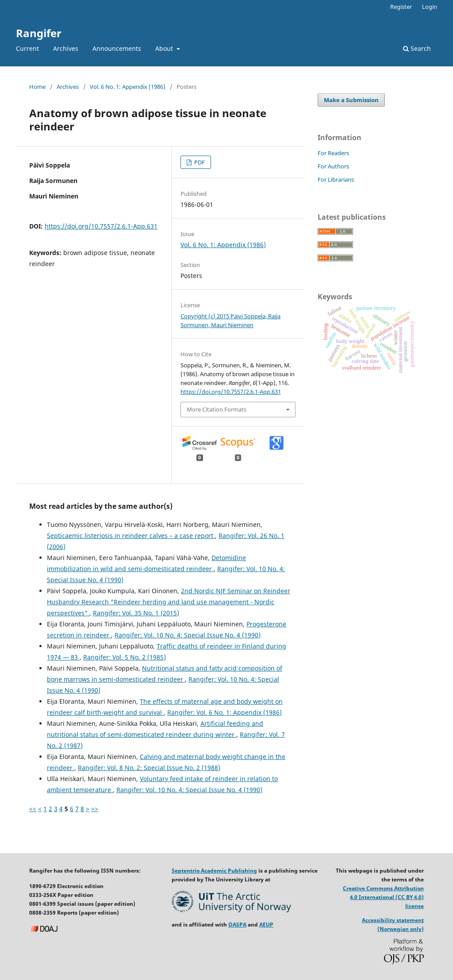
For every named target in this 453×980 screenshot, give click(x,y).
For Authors (333, 166)
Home (37, 87)
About (165, 48)
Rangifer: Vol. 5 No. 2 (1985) (125, 657)
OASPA (237, 925)
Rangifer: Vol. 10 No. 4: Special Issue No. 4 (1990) (188, 635)
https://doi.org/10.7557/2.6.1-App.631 (101, 226)
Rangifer (39, 33)
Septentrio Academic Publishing (214, 871)
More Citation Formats (217, 409)
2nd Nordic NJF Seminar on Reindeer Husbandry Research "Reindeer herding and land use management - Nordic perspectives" (169, 602)
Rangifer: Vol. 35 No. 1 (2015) (136, 613)
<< (33, 809)
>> (95, 809)
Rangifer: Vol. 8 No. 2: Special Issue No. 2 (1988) (149, 768)
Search (417, 48)
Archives (66, 48)
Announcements (117, 48)
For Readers (333, 153)
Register (401, 7)
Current (27, 48)
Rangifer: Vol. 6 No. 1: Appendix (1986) (225, 712)
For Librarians (336, 179)
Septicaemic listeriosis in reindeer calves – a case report (131, 536)
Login (430, 7)
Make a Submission (351, 100)
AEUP (266, 925)
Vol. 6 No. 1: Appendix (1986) (128, 87)
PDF (199, 162)
